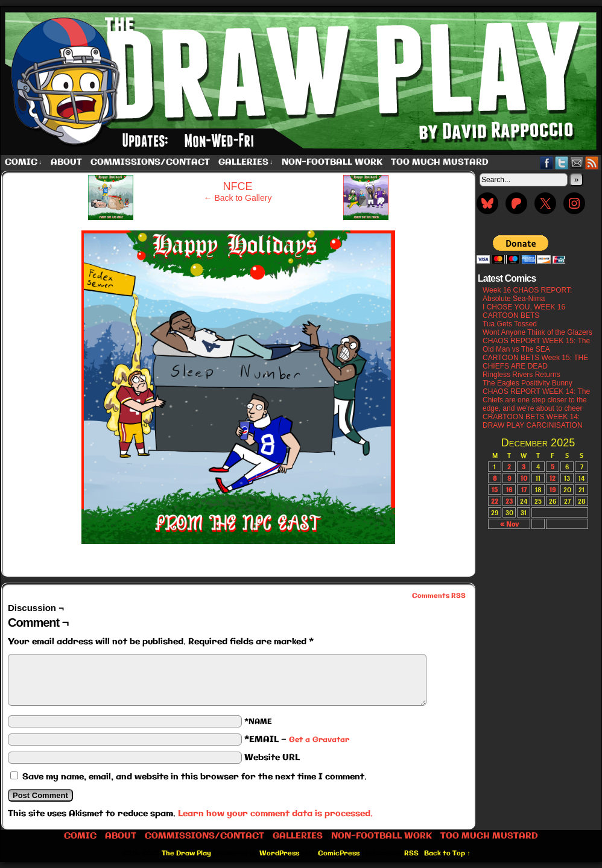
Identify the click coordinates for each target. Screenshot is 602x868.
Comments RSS (439, 596)
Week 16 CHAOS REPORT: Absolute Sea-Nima (527, 294)
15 (495, 489)
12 (553, 478)
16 (509, 489)
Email (577, 163)
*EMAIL (297, 740)
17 (524, 489)
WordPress (279, 854)
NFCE (238, 186)
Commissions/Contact (150, 162)
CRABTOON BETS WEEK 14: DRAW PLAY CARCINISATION (533, 421)
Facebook (547, 163)
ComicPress (339, 854)
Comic (24, 163)
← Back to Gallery (238, 198)
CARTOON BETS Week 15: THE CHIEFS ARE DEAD (535, 362)
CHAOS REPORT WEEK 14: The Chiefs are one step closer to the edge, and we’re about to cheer (536, 400)
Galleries (246, 163)
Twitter (562, 163)
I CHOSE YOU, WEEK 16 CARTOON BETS (524, 311)
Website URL (272, 758)
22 (495, 501)
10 (524, 478)
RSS (592, 163)
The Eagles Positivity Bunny (528, 383)
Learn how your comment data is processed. (275, 814)
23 (509, 501)
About (66, 162)
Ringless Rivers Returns (521, 375)
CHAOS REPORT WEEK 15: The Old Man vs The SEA (536, 345)
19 (553, 489)
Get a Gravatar (319, 740)
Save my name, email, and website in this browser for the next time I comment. (195, 777)
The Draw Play (186, 854)
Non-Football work (332, 162)
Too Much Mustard (440, 162)
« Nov (509, 524)
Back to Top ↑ (447, 854)
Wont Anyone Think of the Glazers (537, 332)
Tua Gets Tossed (510, 324)
